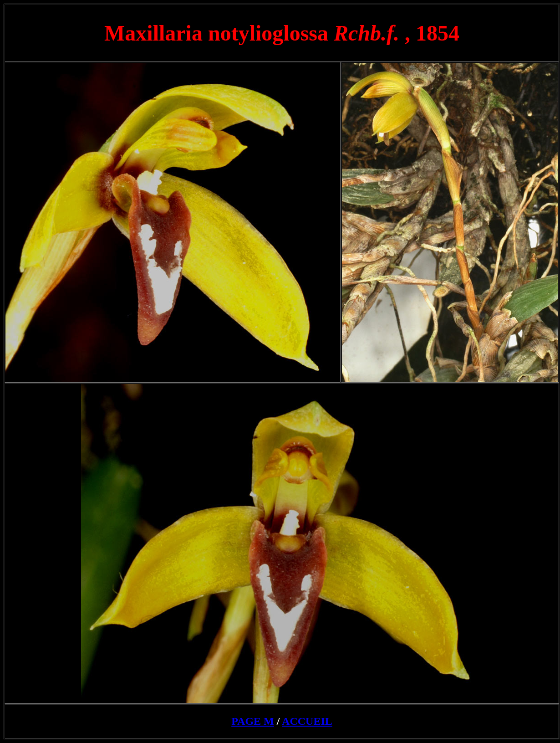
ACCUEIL (307, 721)
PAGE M (253, 721)
